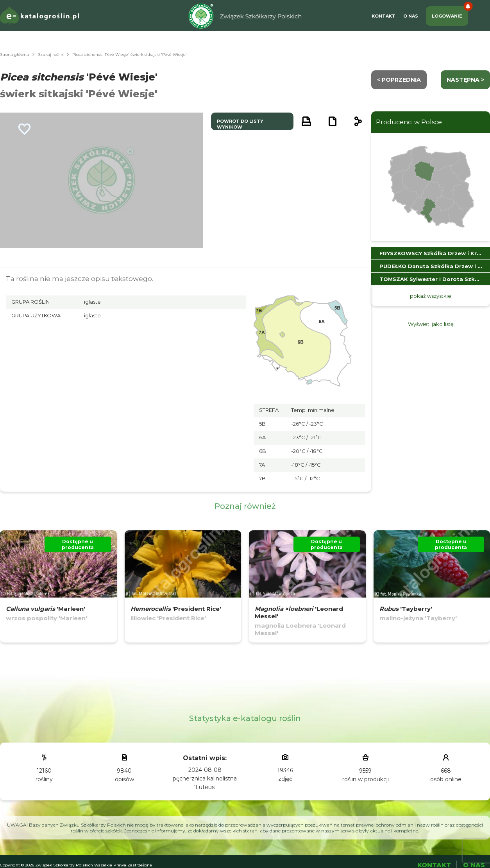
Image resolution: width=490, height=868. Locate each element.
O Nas (411, 16)
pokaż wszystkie (431, 296)
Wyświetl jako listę (431, 324)
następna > (465, 80)
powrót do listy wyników (240, 124)
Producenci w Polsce (409, 122)
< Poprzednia (399, 80)
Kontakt (384, 16)
